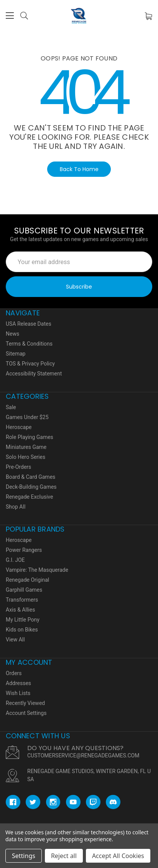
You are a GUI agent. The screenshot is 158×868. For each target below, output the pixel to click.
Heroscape (19, 427)
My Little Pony (23, 620)
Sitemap (16, 354)
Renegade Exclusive (29, 497)
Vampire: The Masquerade (37, 570)
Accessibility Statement (34, 374)
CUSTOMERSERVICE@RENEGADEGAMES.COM (83, 755)
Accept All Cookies (118, 856)
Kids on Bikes (22, 630)
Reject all (64, 856)
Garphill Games (24, 590)
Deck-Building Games (31, 487)
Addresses (18, 683)
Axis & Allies (20, 610)
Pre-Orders (18, 467)
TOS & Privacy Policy (30, 364)
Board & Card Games (30, 477)
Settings (24, 856)
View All (15, 640)
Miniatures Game (26, 447)
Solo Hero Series (26, 457)
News (12, 334)
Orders (14, 673)
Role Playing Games (30, 437)
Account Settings (26, 713)
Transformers (22, 600)
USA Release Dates (29, 324)
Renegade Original (27, 580)
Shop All (16, 507)
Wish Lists (18, 693)
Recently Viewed (25, 703)
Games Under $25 (27, 417)
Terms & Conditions (29, 344)
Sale (11, 407)
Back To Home (79, 169)
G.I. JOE (15, 560)
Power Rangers (24, 550)
